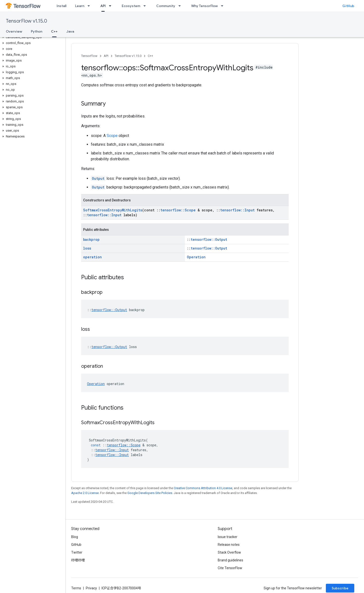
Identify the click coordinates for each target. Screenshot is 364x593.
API (106, 56)
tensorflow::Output (209, 239)
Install (61, 6)
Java (70, 31)
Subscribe (340, 588)
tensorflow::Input (237, 210)
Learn (80, 6)
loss (87, 248)
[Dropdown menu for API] (112, 6)
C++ (150, 56)
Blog (75, 537)
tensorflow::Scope (178, 210)
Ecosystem (131, 6)
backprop (91, 239)
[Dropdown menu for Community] (181, 6)
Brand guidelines (230, 560)
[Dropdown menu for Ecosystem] (146, 6)
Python (37, 31)
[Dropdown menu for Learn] (90, 6)
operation (92, 257)
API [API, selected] (103, 6)
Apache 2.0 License (85, 493)
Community (166, 6)
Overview (14, 31)
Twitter (77, 552)
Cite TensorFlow (230, 568)
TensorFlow (89, 56)
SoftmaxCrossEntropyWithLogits (113, 210)
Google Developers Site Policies (150, 493)
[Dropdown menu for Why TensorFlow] (224, 6)
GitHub (348, 6)
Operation (196, 257)
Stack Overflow (229, 552)
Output (98, 178)
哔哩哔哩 (78, 560)
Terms (76, 588)
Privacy (91, 588)
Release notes (229, 545)
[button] (32, 37)
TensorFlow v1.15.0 (26, 21)
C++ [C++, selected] (54, 31)
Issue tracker (228, 537)
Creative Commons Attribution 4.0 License (203, 488)
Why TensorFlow (204, 6)
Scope (112, 136)
